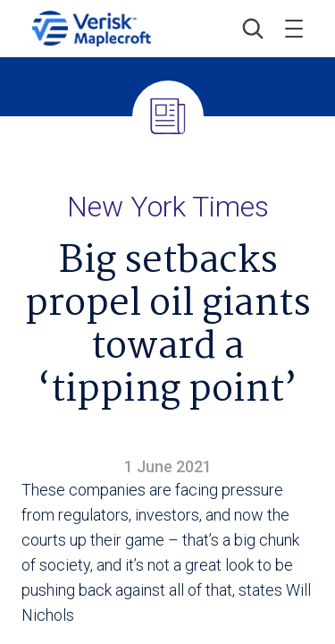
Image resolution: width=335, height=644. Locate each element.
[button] (253, 29)
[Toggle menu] (294, 29)
